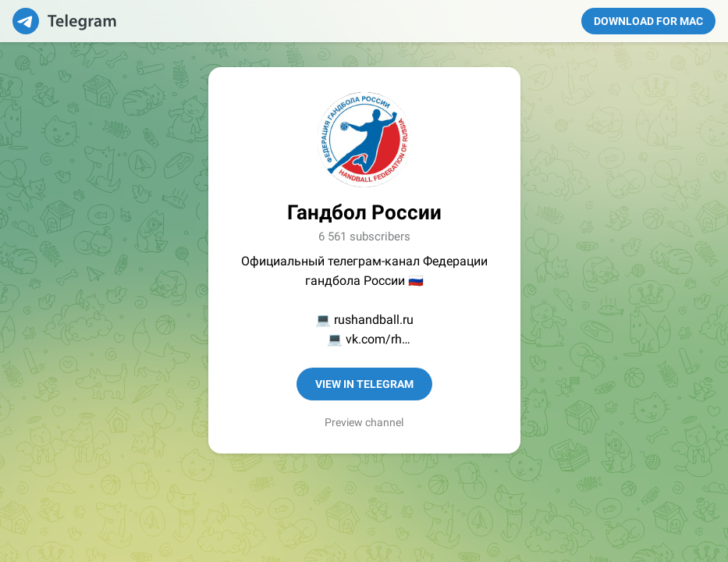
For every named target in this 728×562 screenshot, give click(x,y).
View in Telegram (364, 384)
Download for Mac (648, 21)
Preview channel (364, 422)
